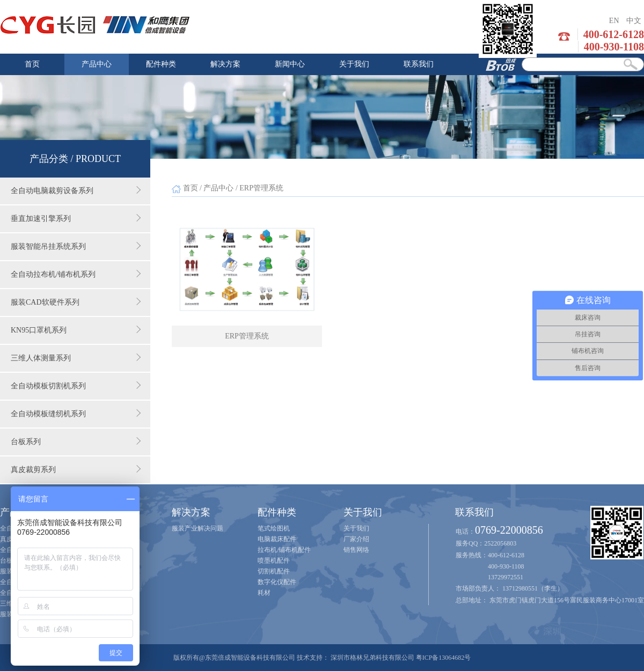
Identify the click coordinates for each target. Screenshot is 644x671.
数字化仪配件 (277, 582)
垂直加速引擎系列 (76, 218)
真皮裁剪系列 (76, 469)
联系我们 (419, 64)
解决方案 (225, 64)
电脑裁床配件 (277, 539)
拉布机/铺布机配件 (284, 550)
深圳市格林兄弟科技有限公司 (372, 658)
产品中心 (97, 64)
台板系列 (76, 441)
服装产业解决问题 (197, 528)
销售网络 (356, 550)
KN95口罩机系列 (76, 330)
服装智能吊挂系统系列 (76, 246)
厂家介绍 (356, 539)
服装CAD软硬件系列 (76, 302)
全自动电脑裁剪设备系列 (76, 190)
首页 (32, 64)
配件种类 (161, 64)
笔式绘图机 (274, 528)
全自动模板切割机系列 (76, 386)
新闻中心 (290, 64)
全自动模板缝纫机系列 (76, 414)
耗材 (264, 593)
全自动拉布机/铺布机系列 (76, 274)
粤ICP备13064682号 (444, 658)
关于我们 (354, 64)
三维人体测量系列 (76, 358)
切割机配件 (274, 571)
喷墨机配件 (274, 561)
